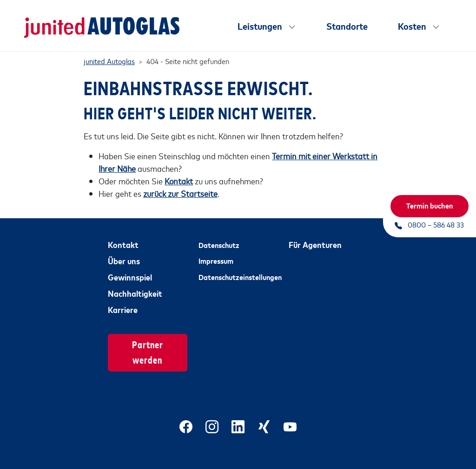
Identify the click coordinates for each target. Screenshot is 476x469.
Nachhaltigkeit (135, 285)
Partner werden (148, 344)
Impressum (216, 253)
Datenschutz (219, 236)
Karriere (123, 301)
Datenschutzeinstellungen (238, 268)
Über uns (124, 252)
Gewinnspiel (130, 268)
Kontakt (123, 236)
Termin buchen (430, 205)
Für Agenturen (315, 236)
